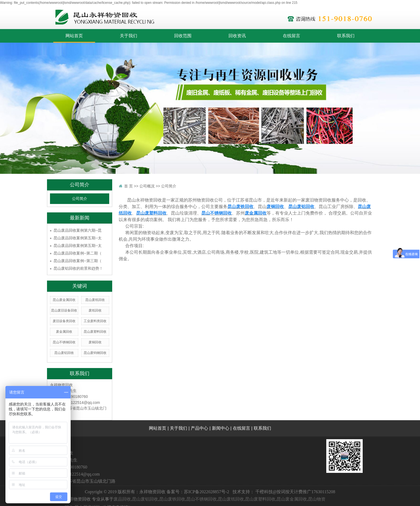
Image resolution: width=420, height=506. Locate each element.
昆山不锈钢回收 (64, 342)
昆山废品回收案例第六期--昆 (78, 230)
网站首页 (74, 36)
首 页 (128, 186)
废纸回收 (95, 310)
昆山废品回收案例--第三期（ (78, 261)
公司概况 (147, 186)
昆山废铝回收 (64, 353)
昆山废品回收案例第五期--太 (78, 238)
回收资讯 (237, 36)
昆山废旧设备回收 (64, 310)
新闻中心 (221, 428)
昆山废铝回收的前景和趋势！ (78, 268)
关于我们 (128, 36)
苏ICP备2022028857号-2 (206, 492)
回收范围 (183, 36)
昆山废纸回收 (95, 300)
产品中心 (199, 428)
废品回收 (122, 499)
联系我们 (346, 36)
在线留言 (292, 36)
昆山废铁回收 (172, 499)
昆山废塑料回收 (95, 332)
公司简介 (80, 199)
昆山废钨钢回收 (95, 353)
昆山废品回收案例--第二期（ (78, 253)
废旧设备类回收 (64, 321)
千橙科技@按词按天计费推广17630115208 (295, 492)
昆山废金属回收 (64, 300)
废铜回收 (95, 342)
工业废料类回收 (95, 321)
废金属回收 (64, 332)
